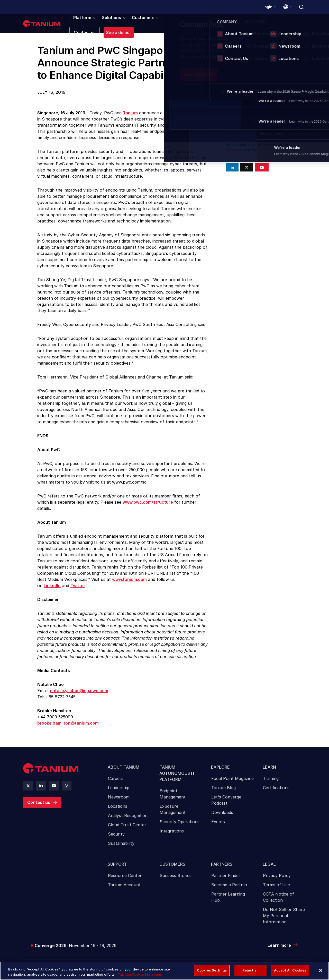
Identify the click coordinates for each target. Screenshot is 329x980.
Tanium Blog (223, 791)
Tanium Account (124, 890)
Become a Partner (229, 890)
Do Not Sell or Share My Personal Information (284, 921)
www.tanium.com (129, 581)
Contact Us (237, 151)
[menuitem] (129, 808)
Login (267, 7)
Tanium (130, 114)
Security (116, 837)
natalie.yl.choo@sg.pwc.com (79, 692)
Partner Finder (226, 880)
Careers (116, 781)
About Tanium (124, 769)
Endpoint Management (173, 797)
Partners (222, 868)
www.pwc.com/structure (148, 503)
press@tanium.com (242, 117)
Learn (270, 769)
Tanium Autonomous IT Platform (177, 775)
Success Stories (176, 880)
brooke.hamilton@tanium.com (68, 724)
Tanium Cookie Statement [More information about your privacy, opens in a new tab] (140, 974)
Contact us (39, 804)
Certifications (276, 791)
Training (271, 781)
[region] (164, 971)
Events (218, 825)
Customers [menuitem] (135, 24)
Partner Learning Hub (228, 902)
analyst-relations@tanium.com (252, 135)
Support (118, 868)
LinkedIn (52, 587)
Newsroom (119, 800)
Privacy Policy (277, 880)
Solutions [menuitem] (106, 24)
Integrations (172, 834)
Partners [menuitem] (164, 24)
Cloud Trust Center (127, 828)
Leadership (119, 791)
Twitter (78, 587)
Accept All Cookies (290, 970)
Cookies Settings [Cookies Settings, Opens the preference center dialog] (212, 970)
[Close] (321, 970)
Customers (173, 868)
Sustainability (121, 846)
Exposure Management (173, 812)
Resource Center (125, 880)
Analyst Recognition (128, 819)
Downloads (222, 815)
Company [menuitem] (221, 24)
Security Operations (180, 825)
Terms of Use (276, 890)
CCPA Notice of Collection (278, 902)
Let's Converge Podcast (226, 803)
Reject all (250, 970)
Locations (118, 809)
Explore (221, 769)
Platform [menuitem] (79, 24)
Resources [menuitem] (192, 24)
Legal (269, 868)
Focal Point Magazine (232, 781)
